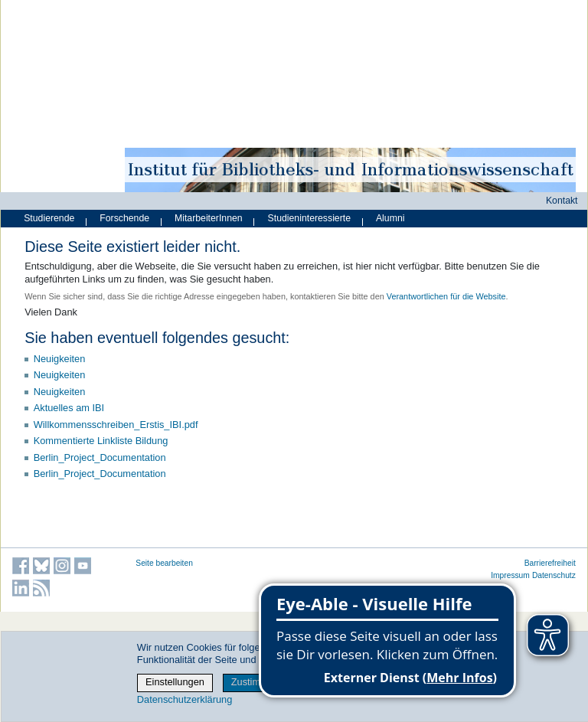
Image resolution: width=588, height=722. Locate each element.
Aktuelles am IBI (69, 408)
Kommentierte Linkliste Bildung (101, 441)
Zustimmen (255, 682)
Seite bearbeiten (164, 563)
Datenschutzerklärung (185, 699)
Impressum (510, 575)
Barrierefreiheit (550, 563)
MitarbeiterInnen (209, 218)
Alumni (390, 218)
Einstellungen (175, 682)
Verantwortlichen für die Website (446, 296)
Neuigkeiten (60, 359)
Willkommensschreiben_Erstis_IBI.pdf (116, 425)
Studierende (49, 218)
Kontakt (562, 201)
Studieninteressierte (309, 218)
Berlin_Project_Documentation (100, 457)
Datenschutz (554, 575)
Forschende (124, 218)
